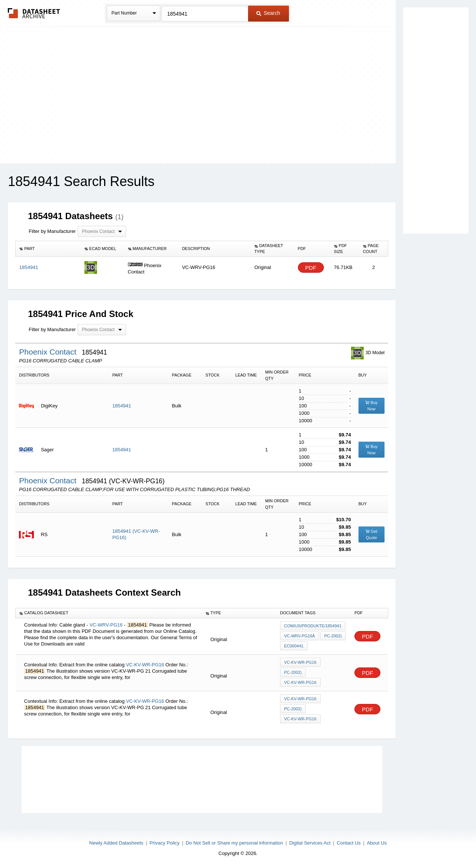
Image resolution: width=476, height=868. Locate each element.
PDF (311, 268)
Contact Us (349, 843)
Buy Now (371, 406)
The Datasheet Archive (34, 13)
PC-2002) (333, 636)
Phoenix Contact (49, 352)
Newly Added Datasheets (116, 843)
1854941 (122, 406)
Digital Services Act (310, 843)
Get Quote (372, 534)
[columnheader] (48, 249)
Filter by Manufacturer (52, 231)
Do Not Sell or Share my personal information (234, 843)
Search (268, 13)
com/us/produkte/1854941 (313, 626)
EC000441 (294, 646)
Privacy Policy (165, 843)
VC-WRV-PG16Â (300, 636)
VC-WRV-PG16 (106, 625)
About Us (377, 843)
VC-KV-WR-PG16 (145, 665)
